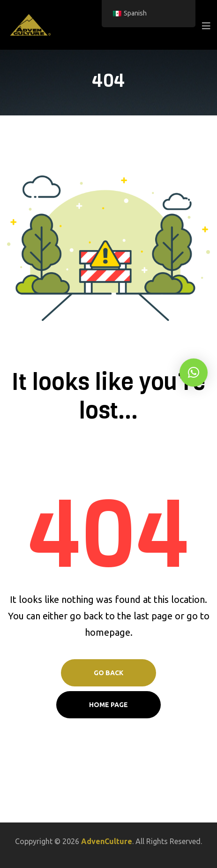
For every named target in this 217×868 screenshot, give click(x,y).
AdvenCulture (107, 841)
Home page (108, 705)
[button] (194, 373)
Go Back (108, 673)
